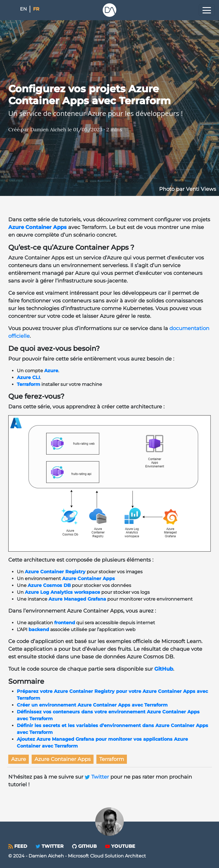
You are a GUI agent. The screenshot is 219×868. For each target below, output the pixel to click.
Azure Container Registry (55, 572)
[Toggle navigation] (207, 10)
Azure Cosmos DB (49, 585)
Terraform (29, 384)
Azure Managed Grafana (77, 599)
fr (36, 9)
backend (39, 629)
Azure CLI (28, 377)
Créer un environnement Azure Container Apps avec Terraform (92, 705)
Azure (51, 371)
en (23, 9)
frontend (65, 623)
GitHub (164, 669)
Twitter (98, 777)
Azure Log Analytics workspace (62, 592)
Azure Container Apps (37, 227)
